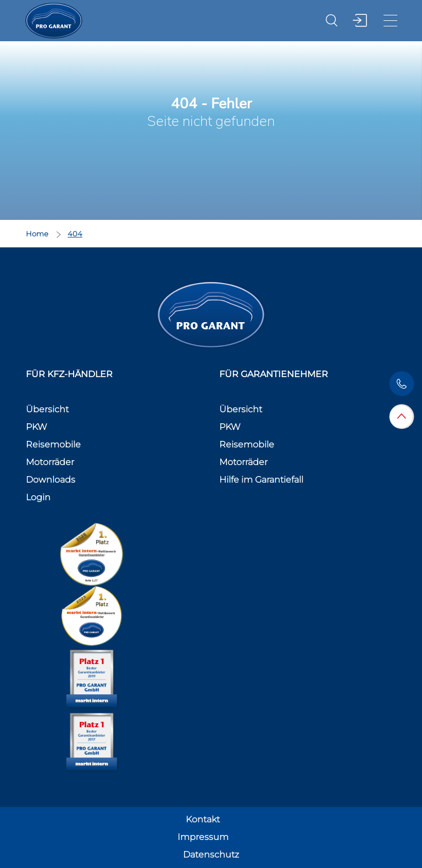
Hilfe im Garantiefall (261, 480)
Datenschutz (211, 855)
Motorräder (50, 462)
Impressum (203, 837)
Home (38, 234)
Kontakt (203, 819)
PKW (37, 427)
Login (38, 497)
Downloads (51, 480)
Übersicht (47, 409)
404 (75, 234)
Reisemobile (53, 444)
